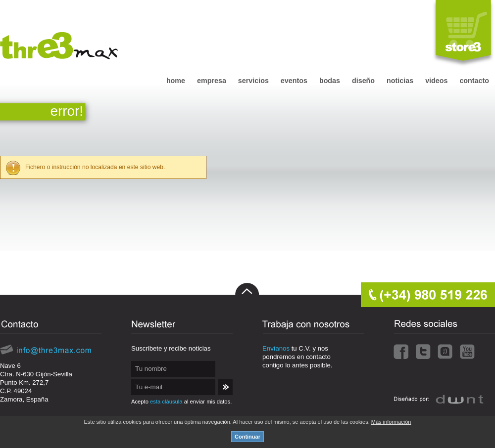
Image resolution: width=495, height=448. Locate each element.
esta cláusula (166, 402)
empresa (212, 81)
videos (436, 81)
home (176, 81)
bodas (330, 81)
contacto (474, 81)
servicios (253, 81)
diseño (363, 81)
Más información (391, 422)
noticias (400, 81)
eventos (294, 81)
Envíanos (276, 348)
